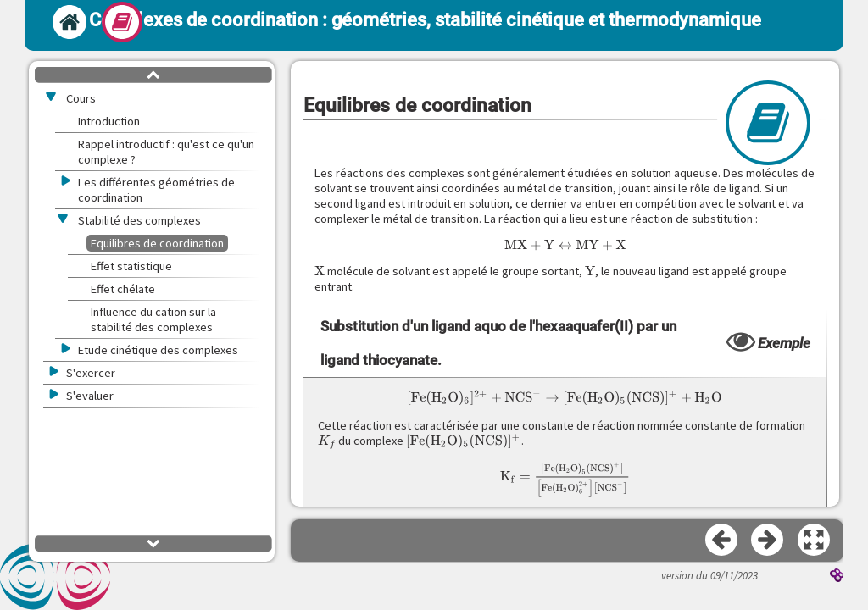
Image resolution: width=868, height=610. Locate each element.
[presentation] (565, 245)
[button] (815, 541)
